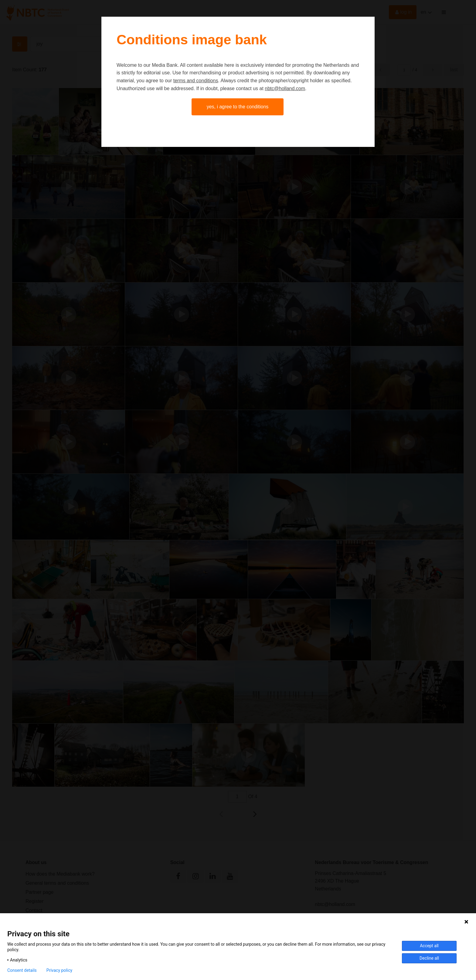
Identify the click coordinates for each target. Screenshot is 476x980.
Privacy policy (59, 970)
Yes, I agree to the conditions (238, 107)
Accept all (429, 946)
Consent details (22, 970)
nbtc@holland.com (285, 88)
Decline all (429, 958)
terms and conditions (196, 81)
